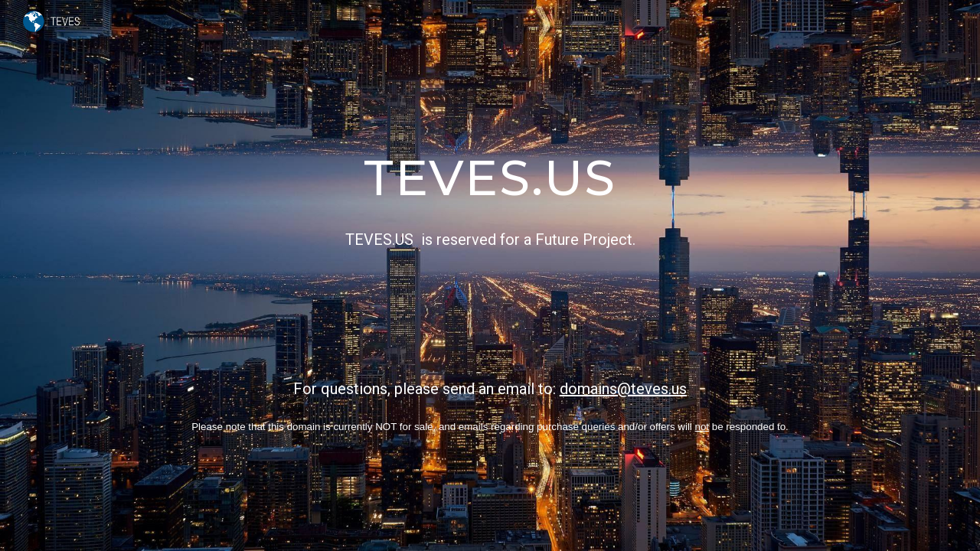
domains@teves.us (623, 389)
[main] (490, 275)
